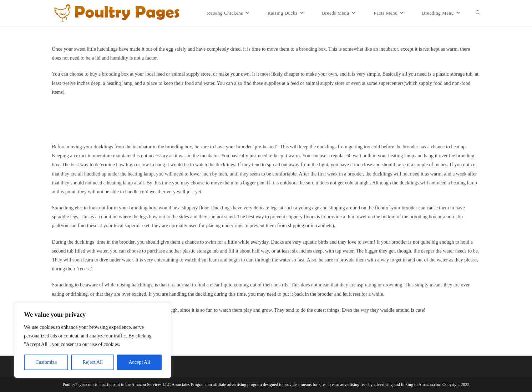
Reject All (93, 362)
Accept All (139, 362)
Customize (46, 362)
